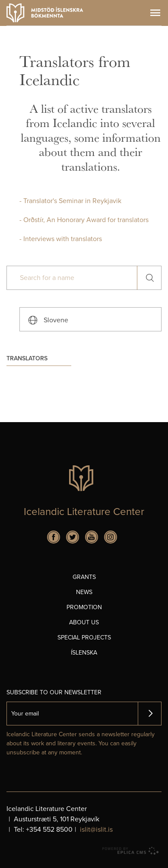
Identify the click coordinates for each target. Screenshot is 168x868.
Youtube (92, 537)
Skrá (150, 714)
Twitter (73, 537)
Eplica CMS (130, 851)
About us (84, 622)
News (84, 592)
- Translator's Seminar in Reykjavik (70, 201)
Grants (84, 577)
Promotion (84, 607)
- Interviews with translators (61, 239)
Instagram (111, 537)
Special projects (84, 637)
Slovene (56, 320)
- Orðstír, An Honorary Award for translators (84, 220)
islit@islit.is (96, 830)
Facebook (54, 537)
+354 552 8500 (49, 830)
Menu (155, 13)
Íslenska (84, 653)
